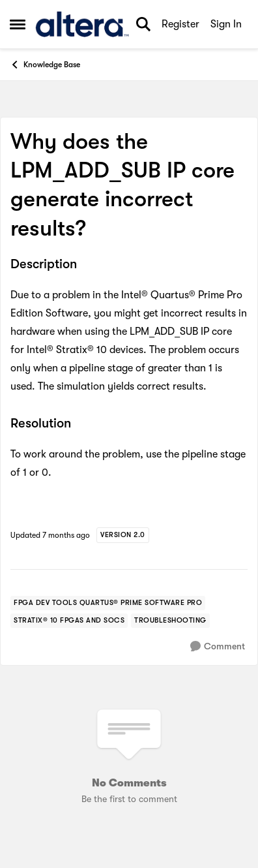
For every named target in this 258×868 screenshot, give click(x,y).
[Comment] (218, 646)
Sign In (226, 24)
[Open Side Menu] (18, 24)
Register (180, 24)
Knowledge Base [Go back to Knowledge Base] (45, 65)
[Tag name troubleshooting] (170, 621)
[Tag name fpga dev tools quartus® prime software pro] (108, 603)
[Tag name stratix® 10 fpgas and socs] (69, 621)
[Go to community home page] (82, 24)
